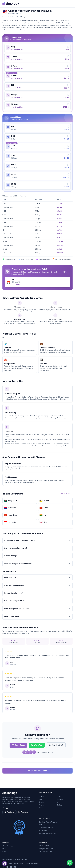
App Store (9, 812)
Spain (59, 796)
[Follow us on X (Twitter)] (3, 867)
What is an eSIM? (37, 578)
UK (58, 802)
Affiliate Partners (45, 825)
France (42, 796)
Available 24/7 (56, 745)
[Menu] (70, 4)
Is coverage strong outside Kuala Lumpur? (37, 540)
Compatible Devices (46, 849)
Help (4, 852)
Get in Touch (18, 745)
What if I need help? (37, 616)
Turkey (59, 805)
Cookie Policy (18, 863)
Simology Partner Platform (48, 822)
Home (4, 17)
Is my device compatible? (37, 585)
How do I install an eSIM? (37, 593)
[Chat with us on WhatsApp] (70, 863)
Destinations (12, 17)
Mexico (42, 805)
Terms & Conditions (31, 863)
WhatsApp (37, 745)
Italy (41, 799)
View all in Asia (66, 494)
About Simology (8, 846)
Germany (60, 799)
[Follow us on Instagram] (15, 867)
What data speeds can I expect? (37, 609)
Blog (4, 849)
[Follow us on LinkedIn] (7, 867)
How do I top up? (37, 556)
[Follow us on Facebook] (11, 867)
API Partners (43, 831)
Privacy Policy (7, 863)
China (41, 808)
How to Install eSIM (46, 852)
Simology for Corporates (48, 834)
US (58, 808)
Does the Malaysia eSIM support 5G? (37, 564)
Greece (42, 802)
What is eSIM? (44, 846)
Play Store (23, 812)
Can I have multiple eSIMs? (37, 601)
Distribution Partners (46, 828)
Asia (18, 17)
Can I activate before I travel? (37, 548)
